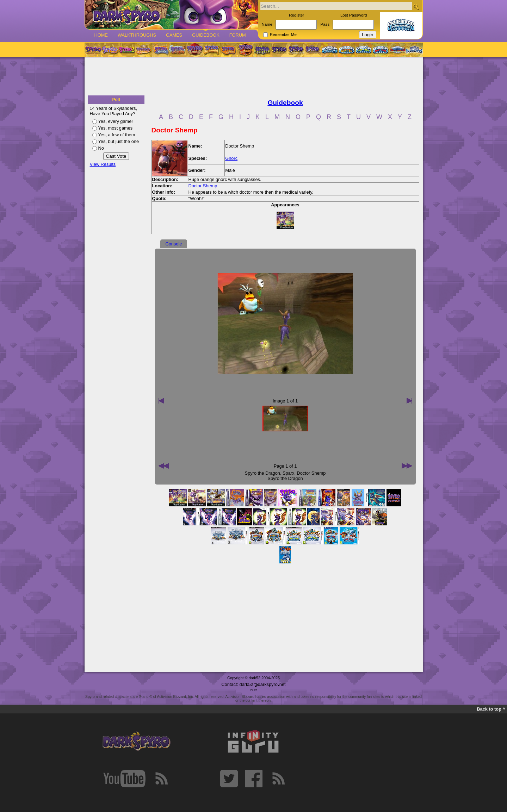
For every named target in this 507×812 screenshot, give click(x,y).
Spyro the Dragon (262, 473)
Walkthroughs (137, 35)
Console (174, 244)
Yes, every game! (116, 121)
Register (296, 15)
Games (174, 35)
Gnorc (231, 158)
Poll (116, 100)
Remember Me (283, 35)
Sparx (288, 473)
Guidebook (206, 35)
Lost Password (354, 15)
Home (101, 35)
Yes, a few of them (117, 135)
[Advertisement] (254, 77)
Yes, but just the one (119, 141)
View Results (103, 164)
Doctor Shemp (203, 186)
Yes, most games (116, 128)
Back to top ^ (491, 709)
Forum (238, 35)
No (101, 148)
